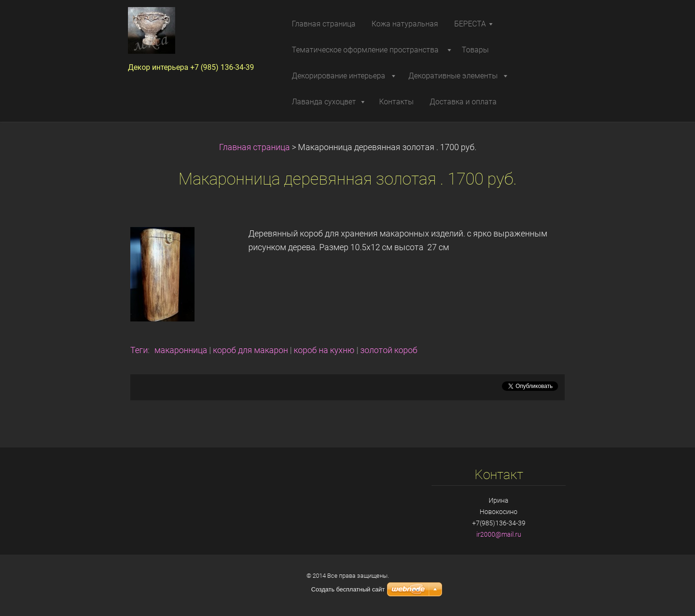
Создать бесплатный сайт (348, 589)
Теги (139, 350)
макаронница (181, 350)
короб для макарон (250, 350)
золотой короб (389, 350)
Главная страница (254, 147)
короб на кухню (324, 350)
